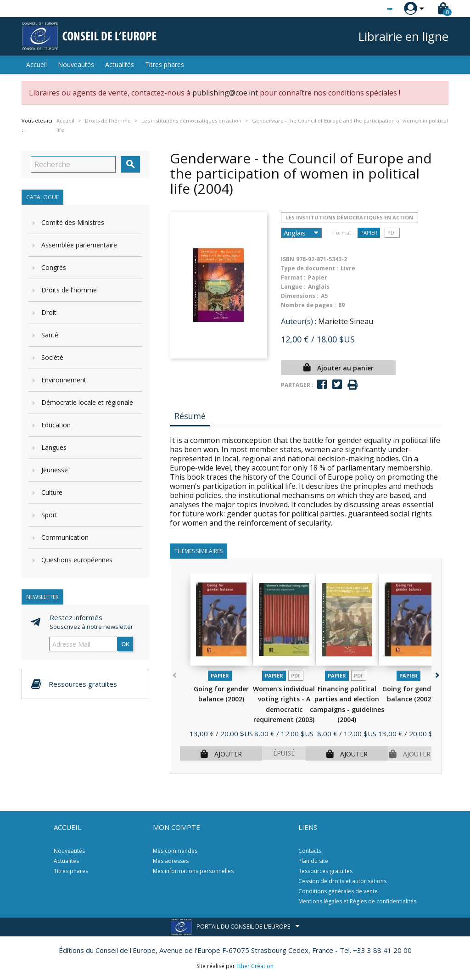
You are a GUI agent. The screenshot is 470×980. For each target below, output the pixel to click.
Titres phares (165, 64)
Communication (65, 537)
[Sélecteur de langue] (371, 9)
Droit (49, 312)
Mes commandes (175, 851)
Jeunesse (55, 470)
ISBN (288, 259)
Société (52, 357)
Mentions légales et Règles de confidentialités (357, 901)
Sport (49, 515)
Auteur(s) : (299, 321)
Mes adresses (171, 861)
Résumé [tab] (190, 416)
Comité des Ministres (73, 222)
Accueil (36, 64)
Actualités (120, 64)
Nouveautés (76, 64)
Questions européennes (77, 560)
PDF (392, 232)
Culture (52, 492)
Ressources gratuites (325, 871)
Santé (50, 335)
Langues (54, 447)
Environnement (64, 380)
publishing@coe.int (225, 93)
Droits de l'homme (69, 290)
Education (56, 425)
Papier (369, 232)
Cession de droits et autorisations (342, 881)
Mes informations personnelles (193, 871)
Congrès (54, 267)
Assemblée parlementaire (79, 245)
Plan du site (313, 861)
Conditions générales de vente (338, 891)
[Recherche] (73, 164)
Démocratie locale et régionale (87, 402)
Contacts (310, 851)
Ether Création (255, 966)
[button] (436, 674)
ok (125, 644)
